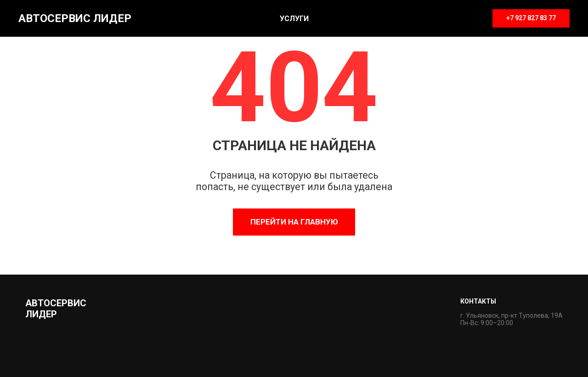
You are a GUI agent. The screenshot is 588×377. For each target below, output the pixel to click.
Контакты (478, 301)
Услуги (294, 19)
